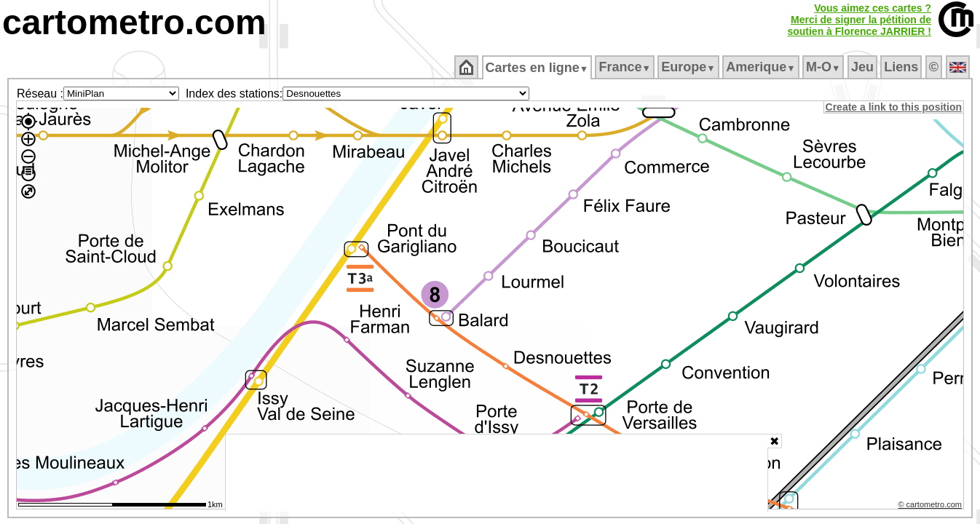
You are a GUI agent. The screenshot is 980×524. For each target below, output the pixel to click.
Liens (902, 67)
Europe (689, 67)
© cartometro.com (931, 507)
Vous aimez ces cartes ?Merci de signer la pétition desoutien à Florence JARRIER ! (859, 20)
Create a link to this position (894, 107)
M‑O (825, 67)
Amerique (762, 67)
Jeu (863, 67)
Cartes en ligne (538, 68)
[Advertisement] (497, 473)
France (626, 67)
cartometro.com (134, 22)
